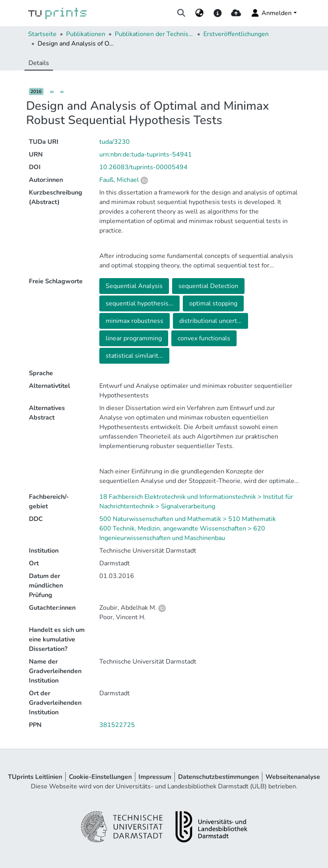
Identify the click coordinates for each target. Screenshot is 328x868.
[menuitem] (199, 13)
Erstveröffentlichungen (236, 34)
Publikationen (86, 34)
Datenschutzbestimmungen (218, 777)
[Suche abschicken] (181, 13)
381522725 (117, 725)
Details (39, 63)
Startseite (42, 34)
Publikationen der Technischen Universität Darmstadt (154, 34)
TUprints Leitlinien (35, 777)
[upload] (236, 13)
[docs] (218, 13)
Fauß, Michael (119, 180)
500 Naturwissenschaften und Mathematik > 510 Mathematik (188, 519)
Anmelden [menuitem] (271, 13)
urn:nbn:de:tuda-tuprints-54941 (146, 155)
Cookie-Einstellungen (100, 777)
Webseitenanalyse (293, 777)
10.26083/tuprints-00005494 (143, 167)
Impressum (155, 777)
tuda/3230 (115, 142)
